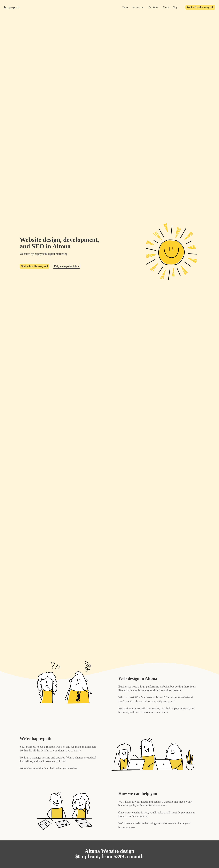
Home (125, 7)
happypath (12, 7)
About (166, 7)
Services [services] (136, 7)
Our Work (153, 7)
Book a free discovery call (200, 7)
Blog (175, 7)
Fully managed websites (66, 266)
